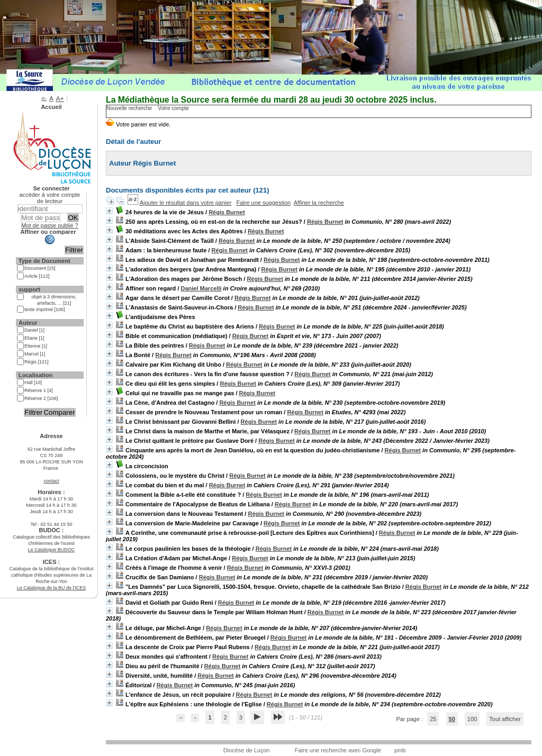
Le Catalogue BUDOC (52, 550)
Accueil (51, 107)
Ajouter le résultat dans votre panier (186, 203)
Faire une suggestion (263, 203)
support (29, 289)
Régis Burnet (227, 212)
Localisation (35, 375)
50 (452, 719)
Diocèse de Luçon (247, 750)
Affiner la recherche (319, 203)
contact (51, 481)
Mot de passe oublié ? (50, 225)
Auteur (28, 323)
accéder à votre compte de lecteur (50, 198)
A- (44, 98)
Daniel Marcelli (201, 288)
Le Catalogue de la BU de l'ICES (51, 588)
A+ (60, 99)
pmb (400, 750)
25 (433, 719)
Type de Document (44, 261)
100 (472, 719)
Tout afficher (505, 719)
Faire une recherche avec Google (338, 750)
